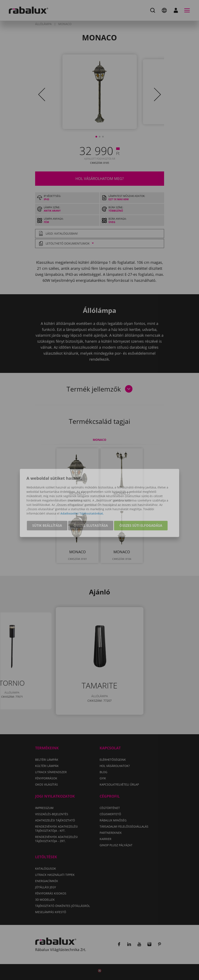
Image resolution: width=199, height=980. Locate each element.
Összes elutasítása (91, 513)
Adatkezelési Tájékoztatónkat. (82, 501)
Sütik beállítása (47, 513)
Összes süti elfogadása (141, 513)
